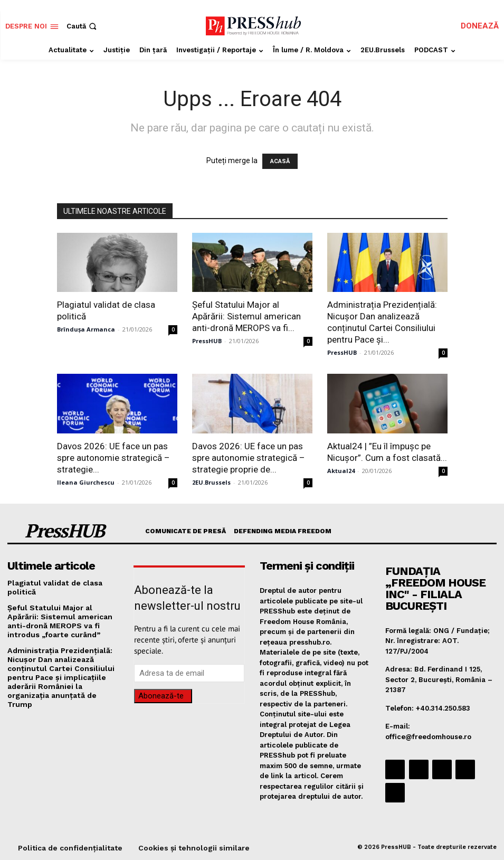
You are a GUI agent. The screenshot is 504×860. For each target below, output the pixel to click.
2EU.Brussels (211, 482)
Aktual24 (341, 471)
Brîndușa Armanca (86, 329)
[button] (83, 26)
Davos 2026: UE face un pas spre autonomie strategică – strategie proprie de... (249, 458)
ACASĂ (280, 161)
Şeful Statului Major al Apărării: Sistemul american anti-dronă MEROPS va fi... (246, 316)
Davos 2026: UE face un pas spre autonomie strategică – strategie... (113, 458)
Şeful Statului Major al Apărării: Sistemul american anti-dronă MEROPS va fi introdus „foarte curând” (61, 618)
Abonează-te (161, 696)
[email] (189, 673)
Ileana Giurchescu (86, 482)
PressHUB (207, 341)
